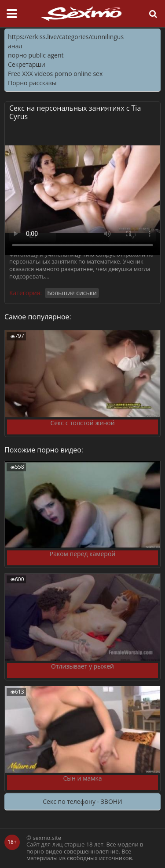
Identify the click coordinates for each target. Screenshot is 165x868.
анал (15, 46)
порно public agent (36, 55)
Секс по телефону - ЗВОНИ (82, 801)
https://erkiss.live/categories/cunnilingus (66, 37)
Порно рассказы (32, 83)
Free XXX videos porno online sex (55, 74)
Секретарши (27, 64)
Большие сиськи (72, 293)
